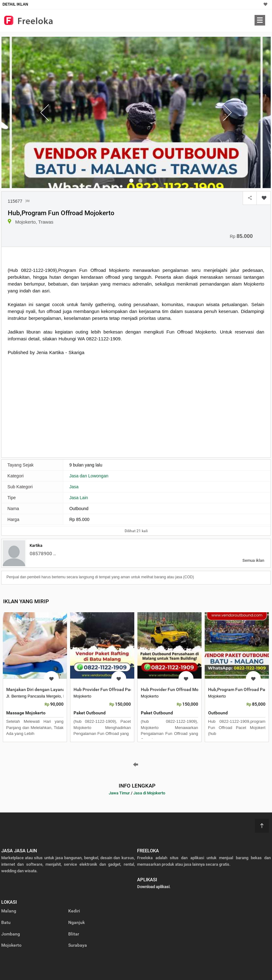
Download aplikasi (153, 887)
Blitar (74, 934)
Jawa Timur (119, 793)
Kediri (74, 911)
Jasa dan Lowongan (89, 476)
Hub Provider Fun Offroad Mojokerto (177, 689)
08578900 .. (43, 554)
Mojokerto (11, 945)
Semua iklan (253, 560)
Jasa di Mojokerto (149, 793)
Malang (9, 911)
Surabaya (78, 945)
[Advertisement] (60, 406)
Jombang (11, 934)
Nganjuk (76, 922)
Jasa (74, 487)
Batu (6, 922)
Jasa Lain (79, 498)
